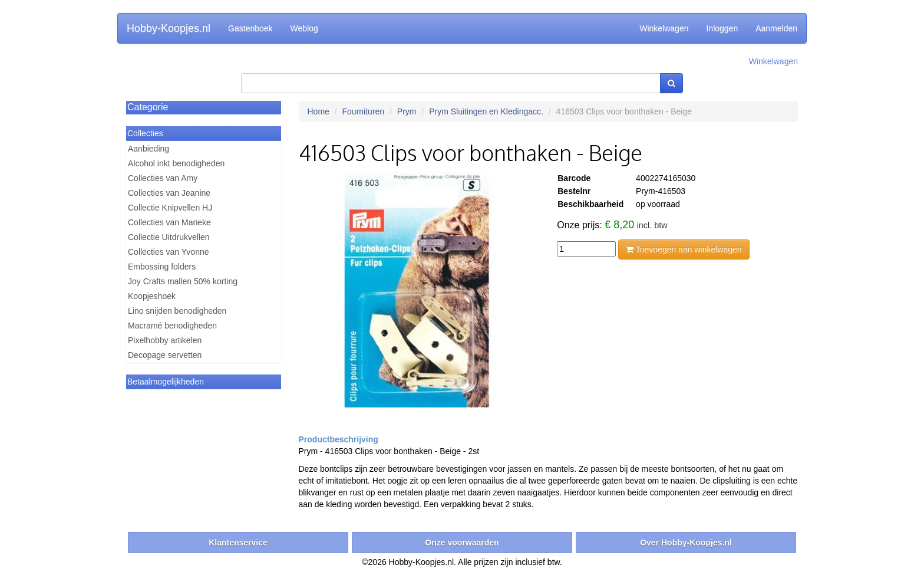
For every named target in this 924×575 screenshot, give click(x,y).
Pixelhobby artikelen (165, 340)
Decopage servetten (165, 355)
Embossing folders (162, 267)
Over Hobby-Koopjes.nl (686, 543)
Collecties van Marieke (169, 222)
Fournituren (364, 111)
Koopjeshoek (152, 296)
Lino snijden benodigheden (177, 311)
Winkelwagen (664, 28)
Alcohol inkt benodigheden (176, 163)
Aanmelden (776, 28)
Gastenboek (250, 28)
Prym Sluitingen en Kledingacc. (486, 111)
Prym (407, 111)
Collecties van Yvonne (169, 252)
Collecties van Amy (163, 178)
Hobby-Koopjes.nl (169, 28)
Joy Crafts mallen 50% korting (183, 281)
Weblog (304, 28)
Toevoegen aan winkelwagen (684, 249)
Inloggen (722, 28)
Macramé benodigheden (172, 326)
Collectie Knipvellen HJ (170, 208)
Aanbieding (148, 149)
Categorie (148, 107)
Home (319, 111)
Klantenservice (238, 543)
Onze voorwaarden (462, 543)
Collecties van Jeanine (169, 193)
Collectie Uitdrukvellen (169, 237)
